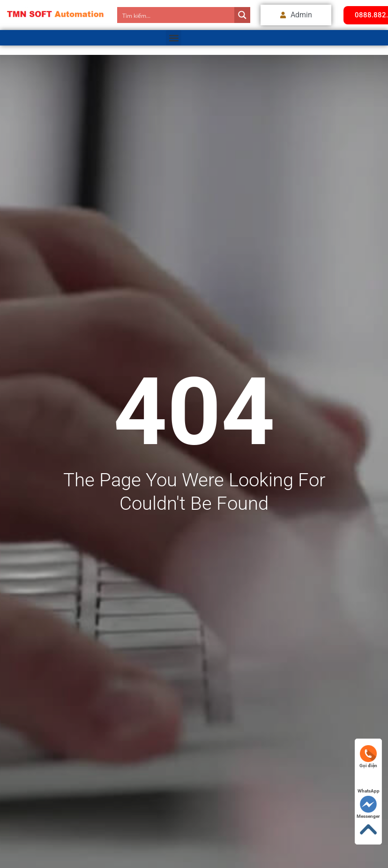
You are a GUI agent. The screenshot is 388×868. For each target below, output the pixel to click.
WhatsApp (369, 782)
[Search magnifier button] (242, 15)
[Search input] (176, 15)
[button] (174, 38)
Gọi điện (368, 757)
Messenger (368, 807)
